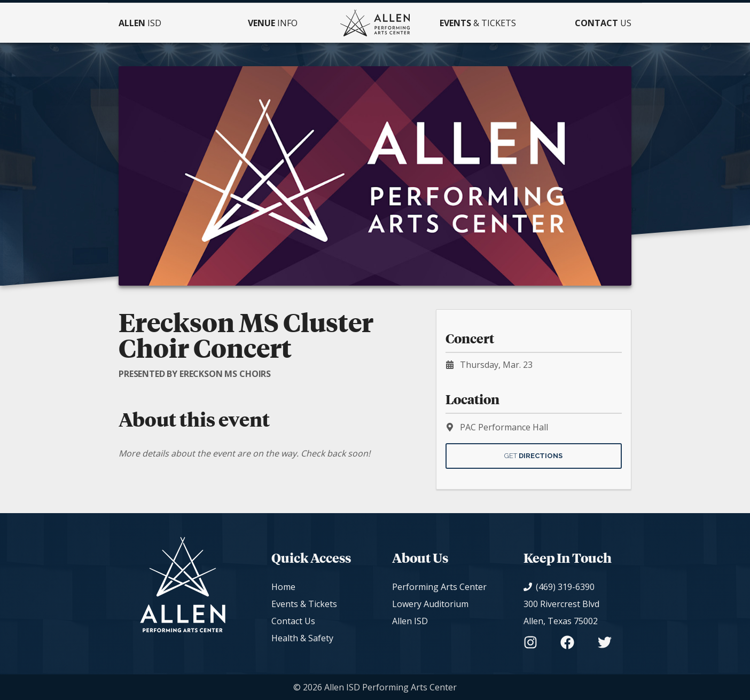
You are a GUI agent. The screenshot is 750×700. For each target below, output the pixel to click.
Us (603, 23)
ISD (140, 23)
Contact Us (293, 621)
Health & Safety (302, 638)
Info (273, 23)
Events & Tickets (304, 604)
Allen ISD (410, 621)
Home (283, 587)
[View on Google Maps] (568, 612)
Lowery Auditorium (430, 604)
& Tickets (478, 23)
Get (533, 456)
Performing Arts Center (439, 587)
